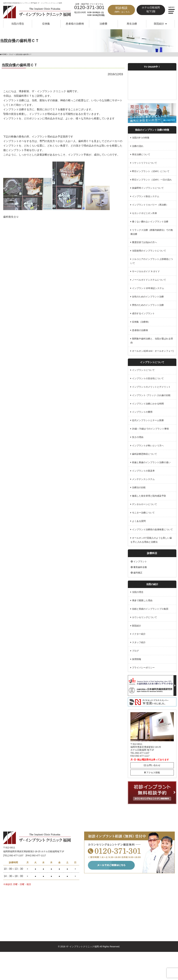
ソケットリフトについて (145, 163)
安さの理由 (138, 435)
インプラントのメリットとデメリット (151, 385)
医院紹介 (137, 622)
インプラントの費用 (142, 410)
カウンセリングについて (145, 614)
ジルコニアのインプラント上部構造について (152, 260)
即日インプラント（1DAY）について (151, 171)
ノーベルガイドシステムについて (149, 279)
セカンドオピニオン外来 (145, 213)
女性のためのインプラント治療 (148, 295)
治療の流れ (138, 146)
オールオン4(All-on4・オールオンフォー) (153, 349)
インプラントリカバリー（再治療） (150, 204)
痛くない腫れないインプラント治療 (150, 221)
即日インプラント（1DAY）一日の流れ (152, 179)
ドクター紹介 (139, 631)
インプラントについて (143, 368)
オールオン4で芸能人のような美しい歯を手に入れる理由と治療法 (151, 537)
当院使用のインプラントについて (149, 250)
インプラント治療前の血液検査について (152, 527)
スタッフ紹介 (139, 639)
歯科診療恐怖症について (145, 452)
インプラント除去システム (146, 196)
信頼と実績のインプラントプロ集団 (150, 606)
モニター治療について (143, 510)
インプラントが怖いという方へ (148, 443)
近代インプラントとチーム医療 (148, 418)
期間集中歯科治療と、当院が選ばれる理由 (152, 339)
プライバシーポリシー (143, 664)
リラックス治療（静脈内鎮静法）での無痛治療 (152, 231)
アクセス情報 (152, 769)
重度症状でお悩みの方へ (145, 242)
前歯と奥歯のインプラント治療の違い (151, 460)
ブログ (135, 648)
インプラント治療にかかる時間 (148, 402)
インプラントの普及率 (143, 468)
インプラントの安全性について (148, 377)
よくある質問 (139, 518)
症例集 (46, 24)
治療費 (103, 24)
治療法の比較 (139, 485)
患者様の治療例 (75, 24)
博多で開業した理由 (142, 598)
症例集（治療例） (141, 321)
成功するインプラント (143, 312)
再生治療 (132, 24)
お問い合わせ (152, 762)
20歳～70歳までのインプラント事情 (150, 427)
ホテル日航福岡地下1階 (151, 9)
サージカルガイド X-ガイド (146, 271)
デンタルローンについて (145, 502)
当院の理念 (18, 24)
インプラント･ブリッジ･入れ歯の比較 (151, 393)
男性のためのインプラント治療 (148, 304)
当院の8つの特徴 (141, 138)
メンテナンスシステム (143, 477)
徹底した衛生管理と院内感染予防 (149, 493)
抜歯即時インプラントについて (148, 188)
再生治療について (141, 154)
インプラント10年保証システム (148, 287)
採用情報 (137, 656)
